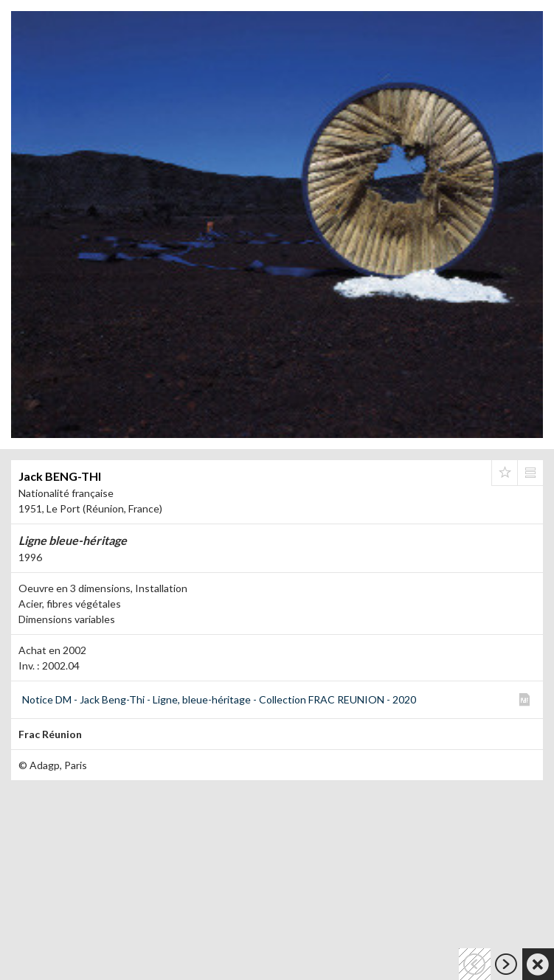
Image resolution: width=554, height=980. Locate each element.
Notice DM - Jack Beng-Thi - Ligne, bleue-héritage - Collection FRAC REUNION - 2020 (219, 699)
